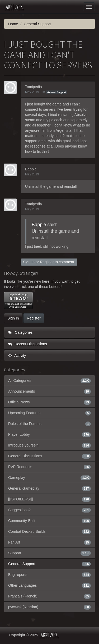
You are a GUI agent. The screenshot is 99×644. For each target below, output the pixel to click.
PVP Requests (49, 467)
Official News (49, 402)
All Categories (49, 381)
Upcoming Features (49, 413)
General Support (57, 92)
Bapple (31, 169)
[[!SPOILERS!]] (49, 499)
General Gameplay (49, 488)
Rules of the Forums (49, 424)
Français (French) (49, 596)
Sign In (29, 262)
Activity (17, 356)
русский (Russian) (49, 607)
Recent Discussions (28, 344)
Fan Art (49, 542)
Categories (20, 332)
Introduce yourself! (49, 445)
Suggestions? (49, 510)
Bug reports (49, 575)
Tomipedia (34, 87)
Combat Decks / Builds (49, 531)
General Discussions (49, 456)
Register (47, 262)
